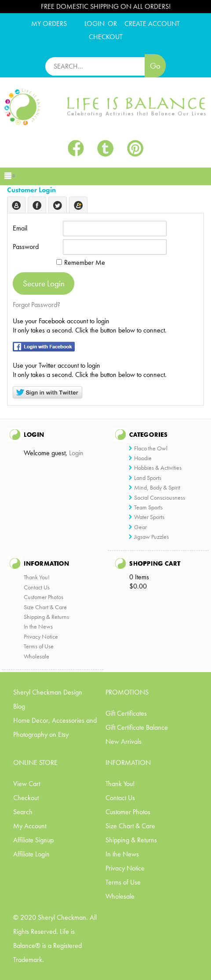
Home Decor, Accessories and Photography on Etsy (55, 727)
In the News (38, 626)
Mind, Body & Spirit (157, 487)
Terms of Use (39, 646)
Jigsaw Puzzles (151, 537)
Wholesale (36, 656)
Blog (19, 706)
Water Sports (149, 517)
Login (95, 24)
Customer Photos (44, 597)
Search (23, 812)
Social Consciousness (160, 497)
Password (26, 247)
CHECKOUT (106, 37)
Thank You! (37, 577)
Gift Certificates (126, 713)
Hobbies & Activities (158, 468)
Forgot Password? (36, 305)
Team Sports (148, 507)
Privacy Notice (41, 636)
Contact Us (37, 587)
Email (20, 228)
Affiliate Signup (33, 840)
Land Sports (148, 478)
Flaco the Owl (151, 448)
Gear (140, 527)
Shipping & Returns (46, 617)
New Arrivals (124, 741)
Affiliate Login (31, 854)
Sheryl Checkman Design (48, 692)
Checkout (26, 798)
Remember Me (81, 262)
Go (155, 66)
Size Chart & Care (45, 607)
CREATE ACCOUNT (152, 24)
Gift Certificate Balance (137, 727)
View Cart (27, 784)
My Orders (49, 24)
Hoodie (143, 458)
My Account (30, 826)
